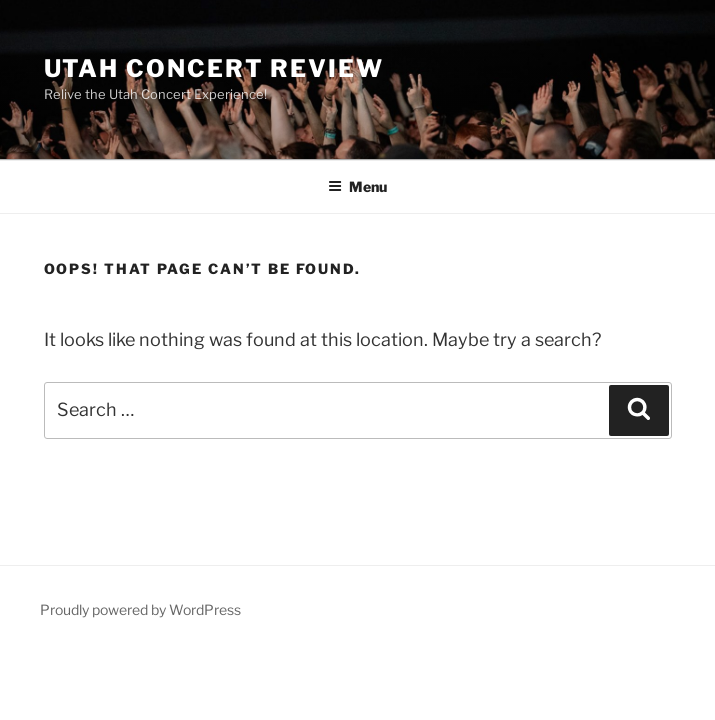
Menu (357, 186)
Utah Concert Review (214, 68)
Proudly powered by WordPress (140, 609)
